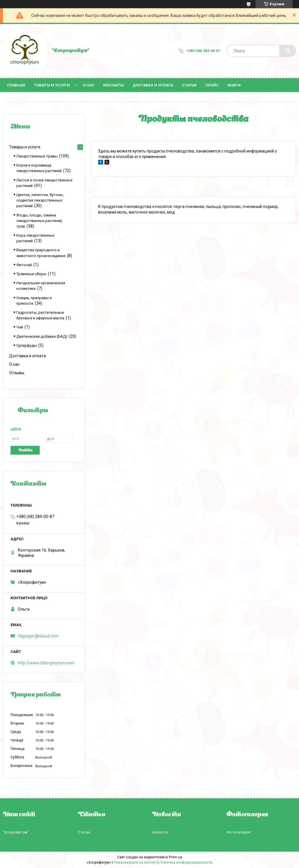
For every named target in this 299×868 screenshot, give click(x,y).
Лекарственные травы (37, 156)
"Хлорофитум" (16, 832)
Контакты (113, 85)
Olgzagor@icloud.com (38, 636)
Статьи (189, 85)
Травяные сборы (31, 274)
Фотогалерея (239, 832)
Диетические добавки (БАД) (42, 336)
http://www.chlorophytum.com (46, 663)
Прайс (212, 85)
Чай (20, 327)
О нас (88, 85)
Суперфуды (27, 345)
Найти (25, 450)
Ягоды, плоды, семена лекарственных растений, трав (39, 221)
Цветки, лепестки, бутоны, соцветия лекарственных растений (40, 200)
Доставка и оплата (153, 85)
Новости (160, 832)
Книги (234, 85)
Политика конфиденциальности (186, 862)
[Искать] (288, 51)
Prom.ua (175, 857)
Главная (16, 85)
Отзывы (17, 373)
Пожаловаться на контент (135, 862)
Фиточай (24, 265)
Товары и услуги (52, 85)
